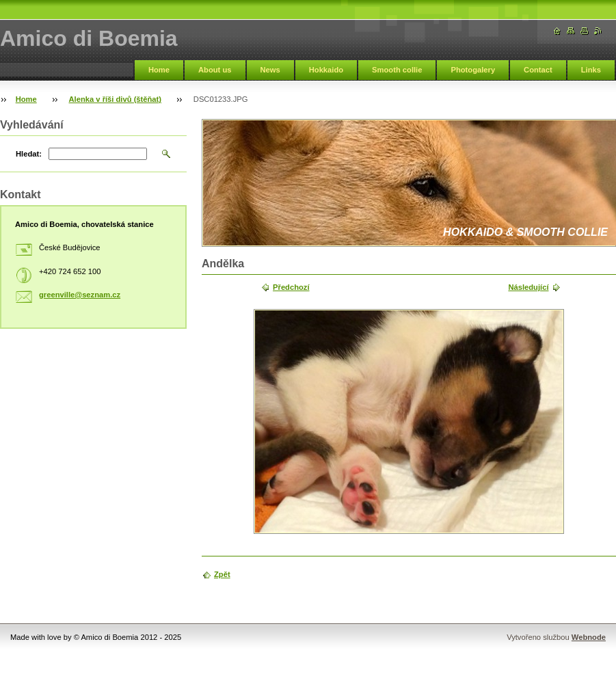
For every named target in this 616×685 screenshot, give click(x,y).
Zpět (222, 574)
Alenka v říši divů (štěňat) (116, 99)
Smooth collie (397, 70)
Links (591, 70)
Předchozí (291, 287)
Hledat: (29, 154)
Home (159, 70)
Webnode (589, 637)
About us (215, 70)
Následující (528, 287)
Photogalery (473, 70)
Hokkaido (326, 70)
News (270, 70)
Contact (538, 70)
